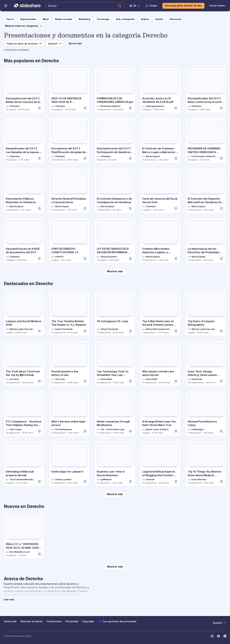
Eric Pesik (14, 379)
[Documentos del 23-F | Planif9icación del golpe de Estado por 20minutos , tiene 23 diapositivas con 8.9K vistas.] (70, 141)
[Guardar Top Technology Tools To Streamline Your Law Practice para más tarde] (130, 381)
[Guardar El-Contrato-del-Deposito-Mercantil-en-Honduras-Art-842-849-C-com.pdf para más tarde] (221, 208)
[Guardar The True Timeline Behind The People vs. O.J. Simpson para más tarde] (85, 331)
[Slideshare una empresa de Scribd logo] (27, 6)
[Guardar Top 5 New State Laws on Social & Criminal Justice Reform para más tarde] (176, 331)
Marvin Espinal (153, 156)
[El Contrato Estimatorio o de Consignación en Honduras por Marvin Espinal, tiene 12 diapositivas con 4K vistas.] (115, 191)
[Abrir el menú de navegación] (6, 6)
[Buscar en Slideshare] (85, 6)
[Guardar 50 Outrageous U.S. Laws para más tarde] (130, 331)
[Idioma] (55, 44)
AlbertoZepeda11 (109, 257)
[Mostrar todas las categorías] (23, 26)
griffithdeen (106, 479)
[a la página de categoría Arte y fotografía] (125, 19)
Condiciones (54, 621)
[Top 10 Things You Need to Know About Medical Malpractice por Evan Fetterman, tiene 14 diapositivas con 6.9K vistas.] (206, 464)
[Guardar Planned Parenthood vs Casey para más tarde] (221, 431)
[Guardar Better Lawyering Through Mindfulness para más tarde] (130, 431)
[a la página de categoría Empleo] (145, 19)
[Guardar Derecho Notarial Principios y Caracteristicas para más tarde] (85, 208)
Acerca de (10, 621)
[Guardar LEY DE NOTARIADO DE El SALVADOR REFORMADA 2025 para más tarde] (130, 258)
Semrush (150, 479)
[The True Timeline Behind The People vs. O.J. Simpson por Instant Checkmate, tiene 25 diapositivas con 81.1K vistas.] (70, 313)
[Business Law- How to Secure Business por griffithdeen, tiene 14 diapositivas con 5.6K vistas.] (115, 464)
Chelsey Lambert (63, 479)
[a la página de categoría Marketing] (84, 19)
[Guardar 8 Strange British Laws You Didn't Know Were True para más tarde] (176, 431)
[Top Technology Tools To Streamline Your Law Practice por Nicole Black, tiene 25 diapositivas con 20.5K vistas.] (115, 363)
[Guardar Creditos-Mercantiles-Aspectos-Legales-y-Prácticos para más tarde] (176, 258)
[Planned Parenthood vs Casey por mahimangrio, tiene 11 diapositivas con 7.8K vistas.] (206, 414)
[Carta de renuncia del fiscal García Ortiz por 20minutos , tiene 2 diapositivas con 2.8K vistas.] (160, 191)
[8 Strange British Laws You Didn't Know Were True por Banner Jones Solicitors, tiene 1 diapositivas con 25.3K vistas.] (160, 414)
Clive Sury (60, 379)
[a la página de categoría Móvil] (46, 19)
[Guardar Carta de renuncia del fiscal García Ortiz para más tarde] (176, 208)
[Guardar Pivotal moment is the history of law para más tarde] (85, 381)
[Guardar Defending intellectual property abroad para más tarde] (39, 481)
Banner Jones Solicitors (157, 429)
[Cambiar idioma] (135, 6)
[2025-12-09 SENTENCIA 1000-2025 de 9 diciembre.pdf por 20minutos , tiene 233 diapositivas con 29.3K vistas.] (70, 90)
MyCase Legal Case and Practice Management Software (22, 329)
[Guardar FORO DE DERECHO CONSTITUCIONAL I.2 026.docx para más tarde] (85, 258)
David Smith (152, 379)
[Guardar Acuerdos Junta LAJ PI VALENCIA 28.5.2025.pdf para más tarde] (176, 108)
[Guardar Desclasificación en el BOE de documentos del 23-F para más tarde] (39, 258)
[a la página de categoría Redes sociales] (64, 19)
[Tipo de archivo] (24, 44)
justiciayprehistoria (155, 106)
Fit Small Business (64, 429)
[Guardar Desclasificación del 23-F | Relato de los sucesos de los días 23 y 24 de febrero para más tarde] (39, 108)
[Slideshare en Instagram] (212, 636)
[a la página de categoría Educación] (176, 19)
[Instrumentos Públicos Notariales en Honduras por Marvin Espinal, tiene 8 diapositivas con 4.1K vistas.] (24, 191)
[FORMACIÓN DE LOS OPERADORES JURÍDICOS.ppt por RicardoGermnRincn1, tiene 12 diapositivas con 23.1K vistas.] (115, 90)
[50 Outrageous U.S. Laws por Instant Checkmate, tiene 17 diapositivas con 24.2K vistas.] (115, 313)
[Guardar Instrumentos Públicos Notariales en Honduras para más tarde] (39, 208)
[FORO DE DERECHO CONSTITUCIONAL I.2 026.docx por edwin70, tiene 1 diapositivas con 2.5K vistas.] (70, 241)
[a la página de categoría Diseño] (159, 19)
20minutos (15, 106)
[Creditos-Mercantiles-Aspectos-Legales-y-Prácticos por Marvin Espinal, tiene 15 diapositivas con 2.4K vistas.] (160, 241)
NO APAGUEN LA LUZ (20, 552)
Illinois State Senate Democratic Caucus (159, 329)
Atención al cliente (31, 621)
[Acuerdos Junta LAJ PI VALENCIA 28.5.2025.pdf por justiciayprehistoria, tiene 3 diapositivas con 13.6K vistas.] (160, 90)
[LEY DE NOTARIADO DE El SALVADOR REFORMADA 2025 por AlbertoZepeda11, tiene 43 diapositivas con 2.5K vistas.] (115, 241)
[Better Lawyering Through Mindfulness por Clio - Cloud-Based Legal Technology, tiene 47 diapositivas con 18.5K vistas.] (115, 414)
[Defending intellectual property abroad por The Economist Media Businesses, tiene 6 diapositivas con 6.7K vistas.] (24, 464)
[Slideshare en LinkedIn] (225, 636)
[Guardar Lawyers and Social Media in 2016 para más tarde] (39, 331)
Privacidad (72, 621)
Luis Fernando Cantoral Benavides (204, 156)
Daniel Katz (197, 379)
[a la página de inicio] (10, 19)
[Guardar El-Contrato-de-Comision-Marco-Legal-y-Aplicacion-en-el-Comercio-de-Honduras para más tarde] (176, 158)
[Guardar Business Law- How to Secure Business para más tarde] (130, 481)
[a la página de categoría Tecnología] (103, 19)
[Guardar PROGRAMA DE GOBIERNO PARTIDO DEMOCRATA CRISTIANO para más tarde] (221, 158)
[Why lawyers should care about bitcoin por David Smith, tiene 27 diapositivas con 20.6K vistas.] (160, 363)
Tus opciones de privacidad (117, 621)
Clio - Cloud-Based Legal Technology (113, 429)
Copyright (88, 621)
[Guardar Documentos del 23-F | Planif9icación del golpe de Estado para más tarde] (85, 158)
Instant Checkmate (64, 329)
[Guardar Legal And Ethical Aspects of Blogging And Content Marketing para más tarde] (176, 481)
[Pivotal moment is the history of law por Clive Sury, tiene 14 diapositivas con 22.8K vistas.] (70, 363)
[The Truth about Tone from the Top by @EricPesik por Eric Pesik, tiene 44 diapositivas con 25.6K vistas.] (24, 363)
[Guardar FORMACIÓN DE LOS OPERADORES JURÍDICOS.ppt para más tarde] (130, 108)
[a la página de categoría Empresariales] (28, 19)
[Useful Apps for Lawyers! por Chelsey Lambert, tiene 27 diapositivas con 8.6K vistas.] (70, 464)
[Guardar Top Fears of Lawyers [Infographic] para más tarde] (221, 331)
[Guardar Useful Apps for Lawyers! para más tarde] (85, 481)
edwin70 (59, 257)
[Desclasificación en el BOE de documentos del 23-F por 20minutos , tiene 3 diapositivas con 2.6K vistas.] (24, 241)
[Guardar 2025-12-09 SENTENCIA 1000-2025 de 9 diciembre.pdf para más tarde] (85, 108)
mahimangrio (198, 429)
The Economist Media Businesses (22, 479)
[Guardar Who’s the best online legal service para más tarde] (85, 431)
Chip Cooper (16, 429)
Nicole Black (106, 379)
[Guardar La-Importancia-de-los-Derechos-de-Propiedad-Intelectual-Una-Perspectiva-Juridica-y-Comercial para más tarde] (221, 258)
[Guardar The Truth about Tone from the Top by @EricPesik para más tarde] (39, 381)
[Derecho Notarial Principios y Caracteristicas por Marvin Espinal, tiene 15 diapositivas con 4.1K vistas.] (70, 191)
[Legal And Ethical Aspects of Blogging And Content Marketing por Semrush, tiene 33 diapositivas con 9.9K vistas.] (160, 464)
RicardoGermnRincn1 (110, 106)
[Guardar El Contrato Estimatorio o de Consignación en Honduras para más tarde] (130, 208)
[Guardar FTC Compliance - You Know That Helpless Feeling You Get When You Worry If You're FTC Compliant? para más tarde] (39, 431)
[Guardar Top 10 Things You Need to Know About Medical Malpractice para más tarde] (221, 481)
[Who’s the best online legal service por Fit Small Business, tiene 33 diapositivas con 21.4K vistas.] (70, 414)
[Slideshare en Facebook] (218, 636)
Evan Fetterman (199, 479)
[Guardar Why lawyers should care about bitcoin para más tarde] (176, 381)
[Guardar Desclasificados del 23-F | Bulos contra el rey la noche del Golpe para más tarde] (221, 108)
